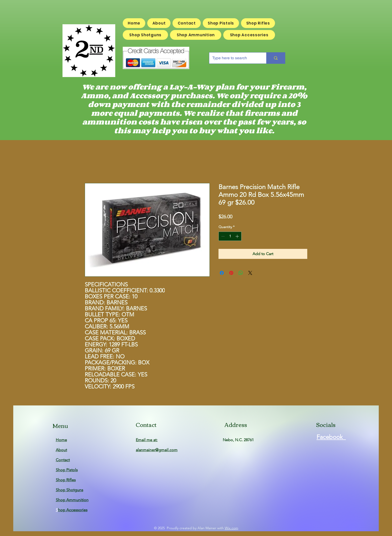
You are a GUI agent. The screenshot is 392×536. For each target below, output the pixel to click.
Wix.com (231, 528)
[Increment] (238, 236)
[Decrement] (222, 236)
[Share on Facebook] (222, 273)
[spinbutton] (230, 236)
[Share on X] (250, 273)
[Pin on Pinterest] (231, 273)
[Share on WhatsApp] (241, 273)
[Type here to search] (234, 58)
